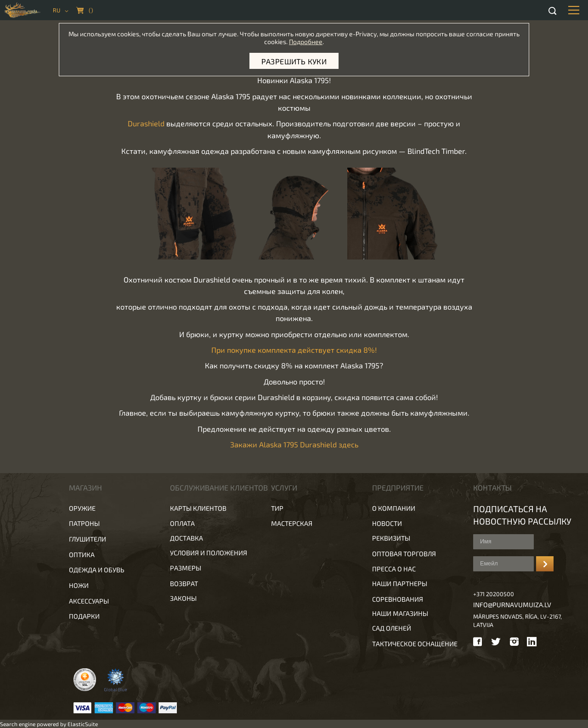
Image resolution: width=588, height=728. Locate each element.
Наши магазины (400, 613)
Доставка (187, 538)
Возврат (184, 584)
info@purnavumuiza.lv (512, 605)
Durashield (146, 123)
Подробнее (306, 42)
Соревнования (398, 599)
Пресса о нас (394, 569)
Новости (387, 523)
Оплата (182, 523)
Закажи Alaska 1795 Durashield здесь (294, 444)
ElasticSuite (83, 724)
